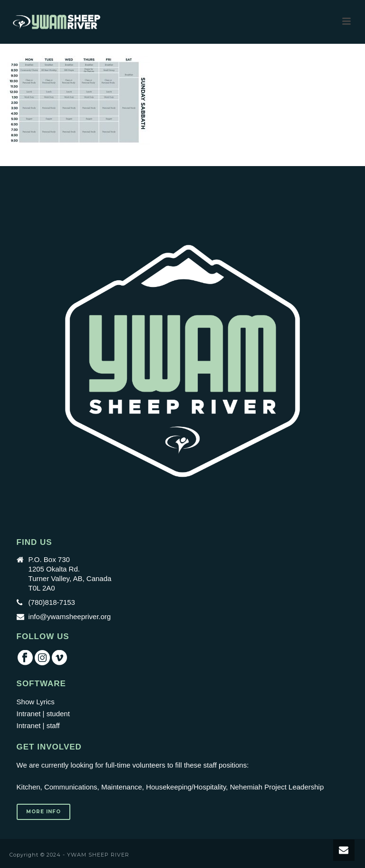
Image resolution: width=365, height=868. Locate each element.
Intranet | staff (38, 725)
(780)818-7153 (52, 602)
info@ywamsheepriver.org (70, 616)
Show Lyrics (36, 702)
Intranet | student (43, 714)
